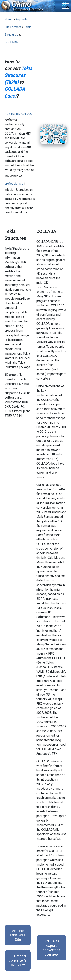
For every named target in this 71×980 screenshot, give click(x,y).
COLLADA (11, 42)
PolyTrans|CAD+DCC (18, 114)
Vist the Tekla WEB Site (18, 935)
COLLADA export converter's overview (51, 948)
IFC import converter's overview (18, 960)
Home (9, 19)
